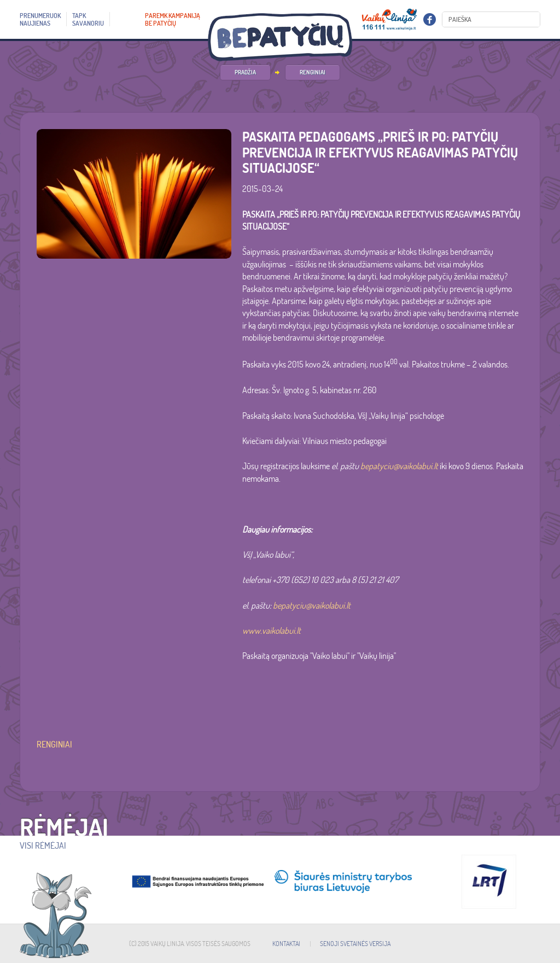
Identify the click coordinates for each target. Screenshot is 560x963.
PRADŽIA (245, 72)
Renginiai (313, 72)
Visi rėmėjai (43, 845)
